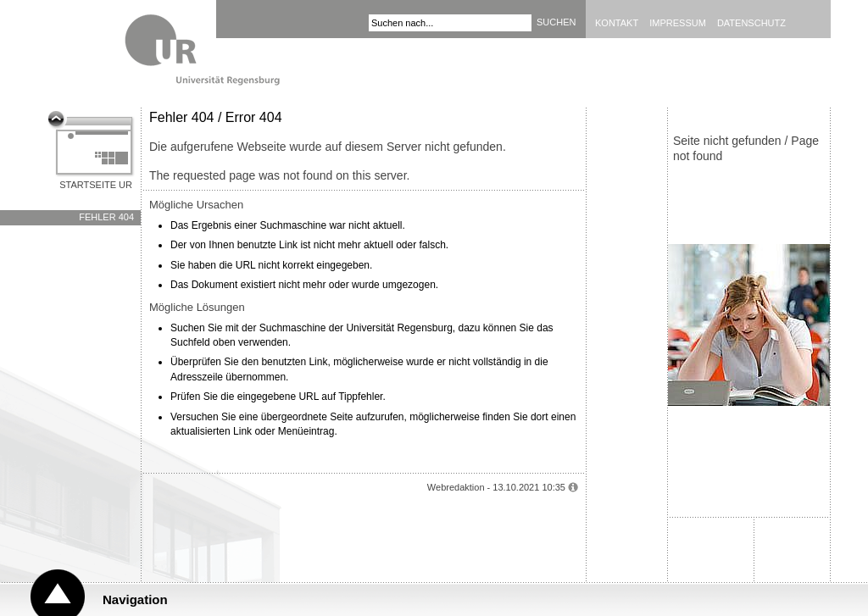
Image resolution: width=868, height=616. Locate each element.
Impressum (678, 23)
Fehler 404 (106, 217)
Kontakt (617, 23)
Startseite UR (96, 185)
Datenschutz (751, 23)
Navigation (135, 599)
